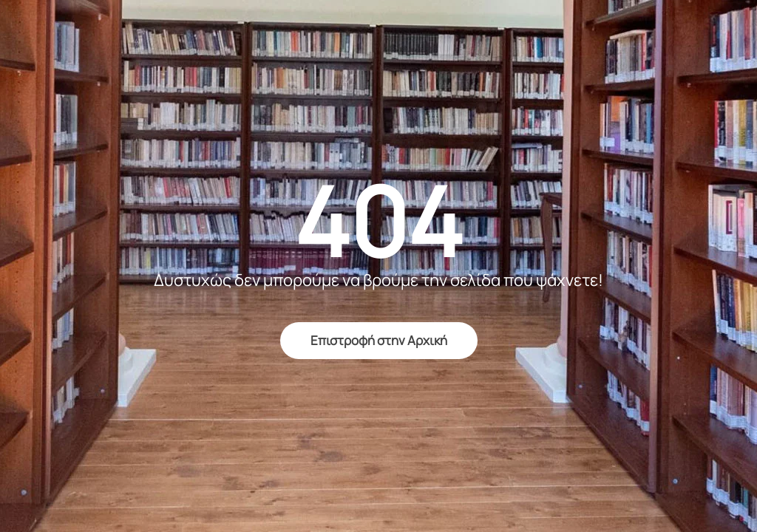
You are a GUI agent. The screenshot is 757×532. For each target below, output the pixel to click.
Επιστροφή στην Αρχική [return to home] (379, 340)
